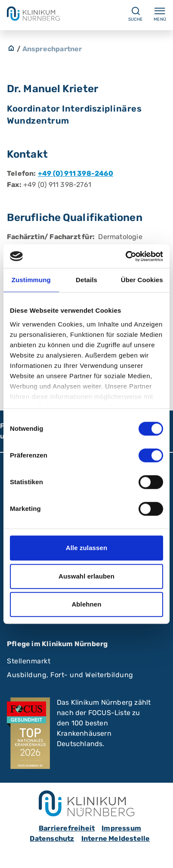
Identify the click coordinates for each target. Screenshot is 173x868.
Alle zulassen (86, 548)
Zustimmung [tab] (31, 280)
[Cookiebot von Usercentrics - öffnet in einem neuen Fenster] (125, 256)
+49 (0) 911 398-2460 (76, 173)
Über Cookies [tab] (142, 280)
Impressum (121, 828)
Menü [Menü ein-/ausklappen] (160, 14)
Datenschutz (52, 838)
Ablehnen (86, 604)
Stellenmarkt (29, 661)
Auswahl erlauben (86, 576)
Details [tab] (86, 280)
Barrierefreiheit (67, 828)
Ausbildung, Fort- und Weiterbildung (70, 675)
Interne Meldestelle (116, 838)
